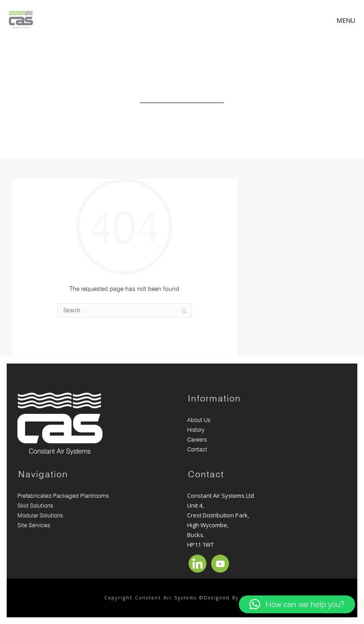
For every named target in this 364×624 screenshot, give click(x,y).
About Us (199, 420)
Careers (197, 439)
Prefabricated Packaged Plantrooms (63, 496)
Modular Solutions (40, 515)
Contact (197, 449)
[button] (297, 604)
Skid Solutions (37, 505)
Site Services (34, 525)
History (196, 430)
